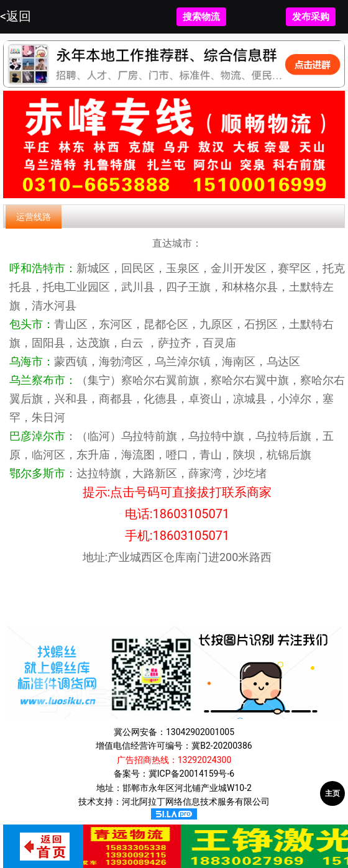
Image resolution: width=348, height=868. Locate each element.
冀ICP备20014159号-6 (191, 774)
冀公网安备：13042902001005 (174, 732)
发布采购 (311, 17)
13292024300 (205, 760)
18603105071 (191, 514)
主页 (332, 793)
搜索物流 (201, 17)
